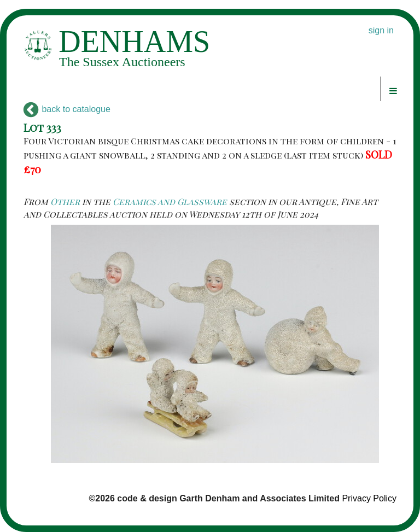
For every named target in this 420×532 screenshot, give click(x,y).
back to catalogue (67, 109)
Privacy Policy (369, 498)
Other (65, 201)
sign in (381, 30)
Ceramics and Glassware (170, 201)
